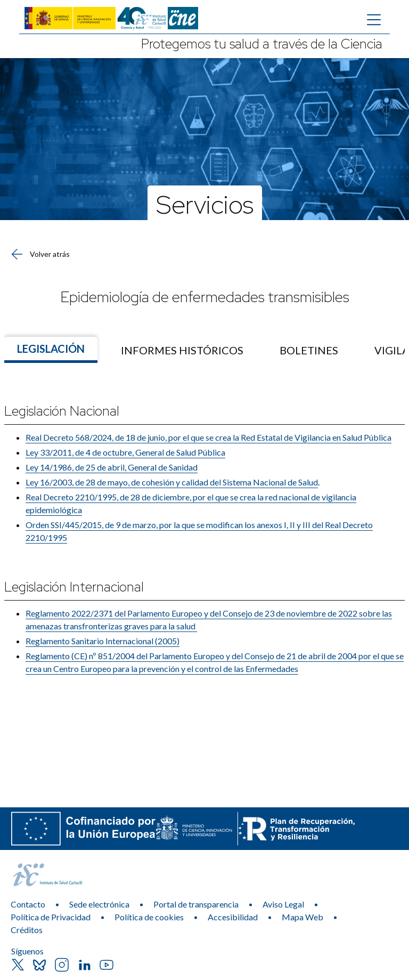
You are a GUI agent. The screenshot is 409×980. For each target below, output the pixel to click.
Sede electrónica (99, 904)
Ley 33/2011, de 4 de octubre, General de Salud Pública (125, 452)
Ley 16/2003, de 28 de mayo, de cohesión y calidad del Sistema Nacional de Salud (172, 482)
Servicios (205, 204)
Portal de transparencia (196, 904)
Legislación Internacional (74, 587)
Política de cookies (149, 917)
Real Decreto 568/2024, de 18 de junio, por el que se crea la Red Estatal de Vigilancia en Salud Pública (208, 437)
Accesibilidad (233, 917)
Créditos (27, 930)
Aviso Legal (283, 904)
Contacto (28, 904)
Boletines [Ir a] (309, 350)
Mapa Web (302, 917)
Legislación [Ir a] (51, 349)
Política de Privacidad (51, 917)
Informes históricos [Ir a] (182, 350)
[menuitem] (182, 350)
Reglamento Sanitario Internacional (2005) (103, 641)
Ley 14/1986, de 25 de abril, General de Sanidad (112, 467)
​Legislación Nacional (62, 411)
